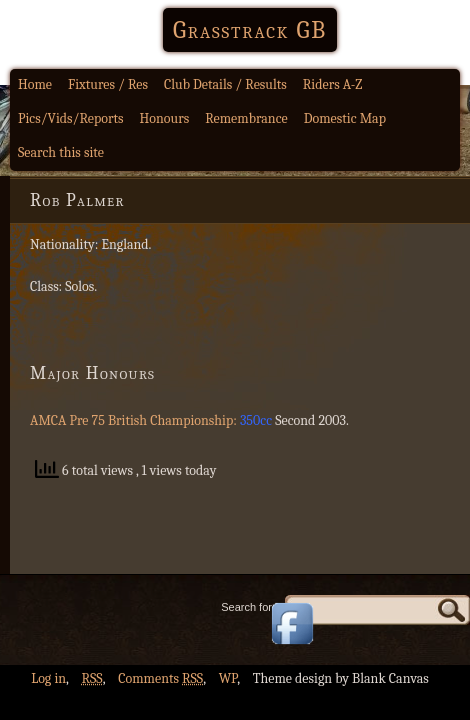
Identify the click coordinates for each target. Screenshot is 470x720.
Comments (160, 678)
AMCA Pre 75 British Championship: (135, 420)
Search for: (248, 607)
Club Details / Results (225, 84)
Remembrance (246, 118)
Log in (48, 678)
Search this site (61, 152)
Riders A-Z (333, 84)
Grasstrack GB (250, 30)
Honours (165, 118)
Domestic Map (345, 118)
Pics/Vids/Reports (71, 118)
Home (35, 84)
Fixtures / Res (108, 84)
